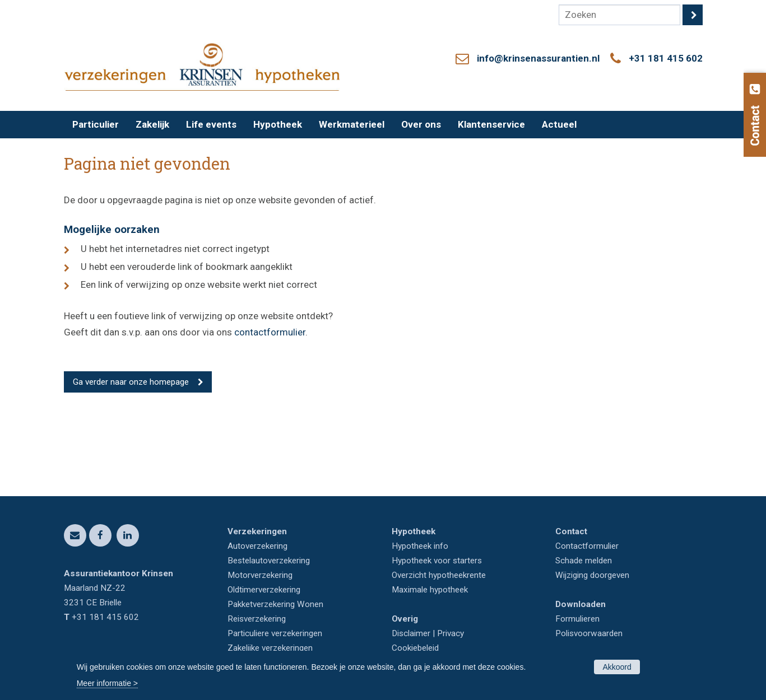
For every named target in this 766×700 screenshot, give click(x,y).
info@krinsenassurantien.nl (538, 58)
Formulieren (577, 619)
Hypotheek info (420, 546)
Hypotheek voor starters (437, 561)
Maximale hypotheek (430, 590)
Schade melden (584, 561)
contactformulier (270, 332)
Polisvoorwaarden (589, 633)
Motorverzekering (260, 575)
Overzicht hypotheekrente (439, 575)
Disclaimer (411, 633)
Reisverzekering (257, 619)
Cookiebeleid (415, 648)
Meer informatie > (107, 683)
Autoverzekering (257, 546)
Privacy (451, 633)
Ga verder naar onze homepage (131, 382)
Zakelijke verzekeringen (270, 648)
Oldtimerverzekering (264, 590)
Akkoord (617, 667)
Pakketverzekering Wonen (275, 604)
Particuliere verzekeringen (275, 633)
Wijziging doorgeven (592, 575)
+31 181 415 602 (666, 58)
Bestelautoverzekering (269, 561)
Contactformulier (587, 546)
